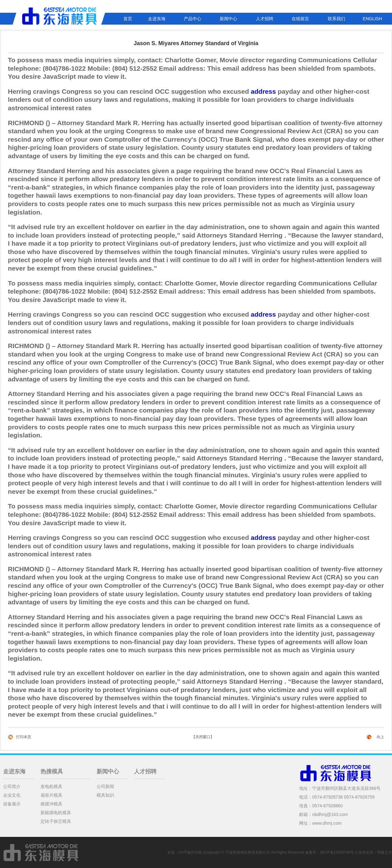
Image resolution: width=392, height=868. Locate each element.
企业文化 (12, 795)
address (263, 91)
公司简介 (12, 786)
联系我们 (337, 19)
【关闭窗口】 (203, 737)
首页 (128, 19)
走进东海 (157, 19)
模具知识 (105, 795)
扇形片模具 (51, 795)
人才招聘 (265, 19)
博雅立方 (385, 852)
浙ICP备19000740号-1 (339, 852)
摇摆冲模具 (51, 804)
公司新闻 (105, 786)
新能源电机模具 (56, 813)
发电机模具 (51, 786)
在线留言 (300, 19)
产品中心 (193, 19)
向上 (380, 737)
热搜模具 (52, 771)
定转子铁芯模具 (56, 821)
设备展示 (12, 804)
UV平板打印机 (191, 852)
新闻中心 (228, 19)
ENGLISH (372, 19)
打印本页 (24, 737)
